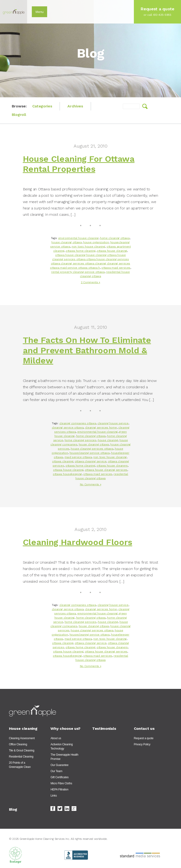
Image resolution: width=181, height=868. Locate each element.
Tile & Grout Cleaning (22, 750)
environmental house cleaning (78, 238)
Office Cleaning (18, 744)
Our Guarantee (59, 765)
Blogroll (19, 115)
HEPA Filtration (59, 789)
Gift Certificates (60, 777)
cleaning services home (101, 428)
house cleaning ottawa (66, 242)
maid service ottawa (78, 457)
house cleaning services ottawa (92, 449)
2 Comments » (90, 282)
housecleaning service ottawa (90, 453)
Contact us (144, 729)
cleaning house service (113, 423)
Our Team (56, 771)
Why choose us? (65, 729)
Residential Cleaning (21, 757)
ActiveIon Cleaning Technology (62, 746)
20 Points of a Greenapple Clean (20, 765)
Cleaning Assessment (22, 738)
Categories (42, 106)
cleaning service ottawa (68, 428)
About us (56, 738)
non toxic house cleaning (88, 247)
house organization (96, 242)
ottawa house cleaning (112, 251)
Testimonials (104, 729)
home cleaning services (80, 440)
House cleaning (23, 729)
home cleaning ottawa (115, 238)
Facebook (53, 809)
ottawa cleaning (63, 461)
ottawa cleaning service (91, 461)
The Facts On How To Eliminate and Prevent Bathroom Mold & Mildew (87, 350)
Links (53, 796)
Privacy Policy (142, 744)
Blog (13, 809)
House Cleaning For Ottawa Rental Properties (79, 164)
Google (74, 809)
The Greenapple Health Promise (64, 757)
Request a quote (144, 738)
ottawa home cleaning (81, 251)
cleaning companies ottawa (78, 423)
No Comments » (91, 484)
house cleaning (108, 440)
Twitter (60, 809)
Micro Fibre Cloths (61, 783)
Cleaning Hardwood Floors (78, 542)
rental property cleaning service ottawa (78, 272)
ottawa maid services (116, 268)
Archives (75, 106)
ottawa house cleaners (112, 466)
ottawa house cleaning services (106, 470)
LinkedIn (67, 809)
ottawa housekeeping (67, 474)
